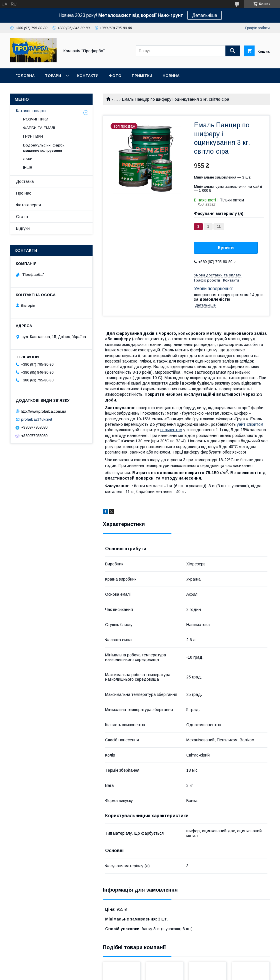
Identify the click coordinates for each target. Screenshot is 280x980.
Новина (171, 76)
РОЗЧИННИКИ (36, 119)
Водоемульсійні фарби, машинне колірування (44, 148)
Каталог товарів (31, 111)
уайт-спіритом (250, 424)
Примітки (142, 76)
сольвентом (171, 430)
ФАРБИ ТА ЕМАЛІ (39, 128)
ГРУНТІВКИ (33, 136)
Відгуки (23, 228)
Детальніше (205, 15)
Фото (115, 76)
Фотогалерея (28, 205)
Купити (226, 248)
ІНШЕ (28, 168)
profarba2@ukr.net (37, 419)
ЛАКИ (28, 159)
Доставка (25, 181)
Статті (22, 217)
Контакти (88, 76)
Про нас (24, 193)
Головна (25, 76)
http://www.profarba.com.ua (44, 411)
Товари (53, 76)
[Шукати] (233, 51)
